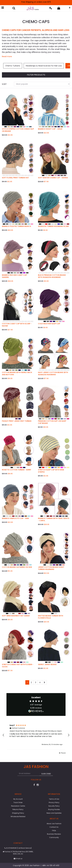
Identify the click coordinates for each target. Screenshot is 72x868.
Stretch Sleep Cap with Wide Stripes (51, 471)
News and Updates (54, 813)
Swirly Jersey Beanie (47, 664)
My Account (18, 799)
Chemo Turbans (13, 66)
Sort (4, 84)
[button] (3, 735)
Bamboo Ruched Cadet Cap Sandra (14, 276)
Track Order (18, 802)
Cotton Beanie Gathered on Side (17, 567)
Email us (18, 859)
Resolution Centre (18, 806)
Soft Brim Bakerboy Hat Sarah (16, 616)
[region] (36, 735)
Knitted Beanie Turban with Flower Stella (51, 617)
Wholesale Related (18, 816)
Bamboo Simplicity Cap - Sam (15, 518)
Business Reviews (54, 834)
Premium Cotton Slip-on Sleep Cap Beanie (52, 422)
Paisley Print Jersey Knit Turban (17, 421)
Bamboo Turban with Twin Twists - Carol (54, 519)
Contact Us (54, 827)
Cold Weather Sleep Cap (49, 324)
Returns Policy (18, 809)
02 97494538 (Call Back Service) (18, 848)
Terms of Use (54, 799)
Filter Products (36, 75)
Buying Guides (54, 809)
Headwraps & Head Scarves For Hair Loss (44, 66)
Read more (7, 56)
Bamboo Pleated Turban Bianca (16, 226)
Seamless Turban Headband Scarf (53, 226)
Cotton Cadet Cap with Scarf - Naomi (17, 325)
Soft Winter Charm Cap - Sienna (53, 178)
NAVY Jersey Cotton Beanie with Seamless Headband (53, 373)
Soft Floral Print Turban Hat (15, 178)
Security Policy (54, 806)
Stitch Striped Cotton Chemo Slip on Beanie (18, 130)
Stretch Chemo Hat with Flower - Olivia (18, 666)
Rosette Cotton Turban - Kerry (17, 470)
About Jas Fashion (54, 824)
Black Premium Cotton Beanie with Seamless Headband (52, 276)
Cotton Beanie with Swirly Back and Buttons (17, 373)
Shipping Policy (18, 813)
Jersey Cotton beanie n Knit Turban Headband (51, 568)
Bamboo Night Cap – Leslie (50, 129)
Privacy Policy (54, 802)
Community (54, 837)
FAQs (54, 831)
